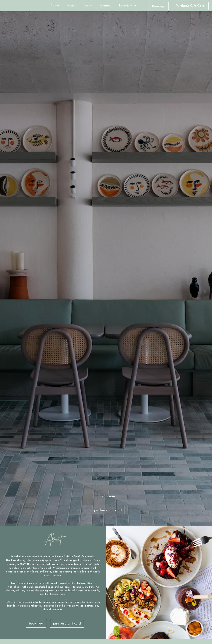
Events (88, 6)
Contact (106, 6)
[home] (25, 5)
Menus (71, 6)
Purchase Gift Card (190, 6)
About (55, 6)
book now (108, 496)
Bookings (159, 6)
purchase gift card (108, 510)
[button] (128, 6)
